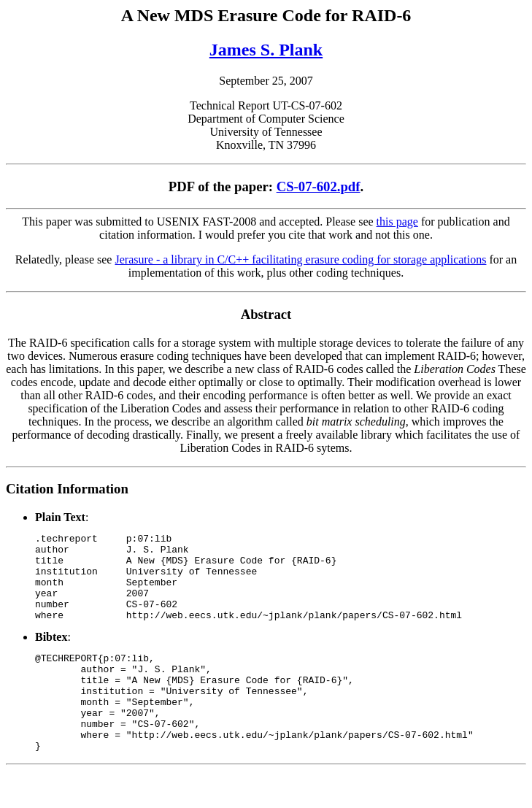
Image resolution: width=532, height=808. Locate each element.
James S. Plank (266, 50)
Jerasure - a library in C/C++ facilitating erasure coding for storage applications (300, 259)
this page (397, 222)
